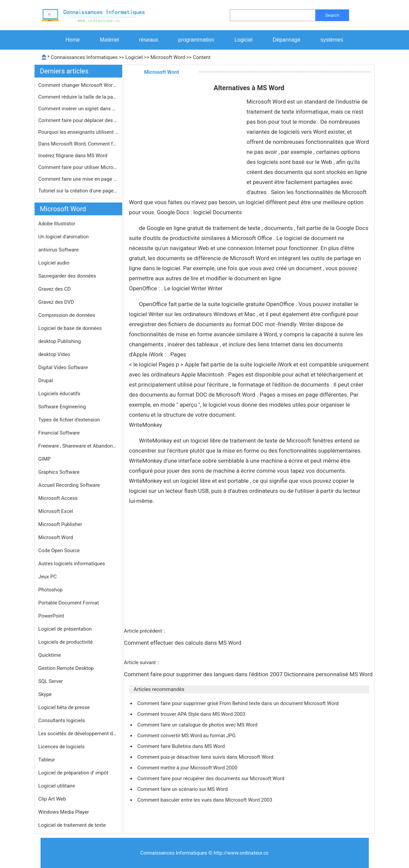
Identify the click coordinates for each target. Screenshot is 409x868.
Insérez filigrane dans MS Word (73, 156)
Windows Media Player (63, 812)
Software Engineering (62, 407)
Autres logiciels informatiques (72, 564)
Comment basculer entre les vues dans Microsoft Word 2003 (206, 800)
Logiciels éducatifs (59, 394)
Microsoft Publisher (60, 524)
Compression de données (67, 315)
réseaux (149, 40)
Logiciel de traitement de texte (72, 825)
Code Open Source (59, 551)
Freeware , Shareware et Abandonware (78, 446)
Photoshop (50, 590)
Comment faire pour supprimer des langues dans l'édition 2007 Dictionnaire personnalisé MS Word (249, 674)
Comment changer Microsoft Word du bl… (78, 85)
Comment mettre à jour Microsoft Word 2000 (188, 768)
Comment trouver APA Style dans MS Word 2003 (192, 714)
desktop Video (54, 354)
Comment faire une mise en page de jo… (78, 179)
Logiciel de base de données (70, 328)
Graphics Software (59, 472)
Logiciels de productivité (65, 642)
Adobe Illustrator (57, 224)
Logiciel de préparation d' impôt (73, 773)
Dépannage (287, 40)
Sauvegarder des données (67, 276)
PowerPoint (51, 616)
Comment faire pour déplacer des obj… (78, 120)
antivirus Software (58, 250)
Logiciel (244, 40)
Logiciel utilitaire (56, 786)
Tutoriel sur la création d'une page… (78, 191)
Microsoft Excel (56, 511)
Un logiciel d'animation (63, 237)
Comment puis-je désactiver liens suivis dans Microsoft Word (206, 757)
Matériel (109, 40)
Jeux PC (47, 577)
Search (332, 15)
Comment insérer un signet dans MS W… (78, 109)
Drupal (45, 381)
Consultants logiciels (61, 720)
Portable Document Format (69, 603)
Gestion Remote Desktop (66, 668)
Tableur (47, 760)
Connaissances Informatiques (84, 57)
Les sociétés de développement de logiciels (78, 734)
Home (73, 40)
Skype (45, 694)
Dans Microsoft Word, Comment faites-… (78, 144)
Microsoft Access (58, 498)
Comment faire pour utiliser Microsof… (78, 167)
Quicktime (49, 655)
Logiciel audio (54, 263)
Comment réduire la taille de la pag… (78, 97)
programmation (196, 40)
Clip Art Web (52, 799)
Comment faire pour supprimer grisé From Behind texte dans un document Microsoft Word (239, 703)
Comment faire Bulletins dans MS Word (182, 746)
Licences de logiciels (61, 747)
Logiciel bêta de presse (64, 707)
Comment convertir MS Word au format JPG (187, 736)
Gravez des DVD (56, 302)
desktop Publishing (59, 341)
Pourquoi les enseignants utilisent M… (78, 132)
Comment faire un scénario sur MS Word (183, 789)
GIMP (44, 459)
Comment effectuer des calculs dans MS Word (183, 643)
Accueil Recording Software (69, 485)
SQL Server (50, 681)
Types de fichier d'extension (69, 420)
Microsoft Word (168, 57)
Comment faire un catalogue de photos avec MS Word (198, 725)
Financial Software (59, 433)
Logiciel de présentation (65, 629)
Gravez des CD (54, 289)
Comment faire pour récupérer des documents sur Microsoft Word (212, 778)
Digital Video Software (63, 367)
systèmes (332, 40)
